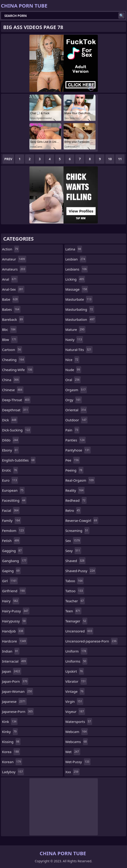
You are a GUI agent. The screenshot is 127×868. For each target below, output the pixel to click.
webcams (77, 742)
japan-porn (15, 681)
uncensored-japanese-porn (92, 641)
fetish (11, 541)
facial (11, 510)
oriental (76, 410)
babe (10, 299)
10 (110, 159)
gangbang (15, 561)
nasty (74, 340)
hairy (11, 601)
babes (11, 309)
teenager (76, 621)
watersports (79, 722)
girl (10, 581)
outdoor (76, 420)
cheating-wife (18, 370)
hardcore (15, 641)
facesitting (14, 500)
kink (10, 722)
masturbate (79, 299)
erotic (10, 470)
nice (73, 360)
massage (77, 289)
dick (10, 420)
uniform (76, 651)
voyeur (75, 711)
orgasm (76, 390)
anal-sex (13, 289)
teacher (75, 601)
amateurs (14, 269)
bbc (9, 329)
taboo (75, 581)
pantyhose (78, 450)
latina (74, 249)
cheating (14, 360)
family (12, 520)
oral (73, 380)
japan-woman (18, 691)
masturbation (81, 319)
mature (76, 329)
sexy (73, 551)
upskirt (75, 671)
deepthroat (16, 410)
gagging (12, 551)
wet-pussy (78, 762)
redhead (76, 500)
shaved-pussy (81, 571)
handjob (13, 631)
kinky (10, 732)
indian (11, 651)
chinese (13, 390)
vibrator (76, 681)
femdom (13, 531)
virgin (74, 701)
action (11, 249)
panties (76, 440)
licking (75, 279)
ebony (10, 450)
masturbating (80, 309)
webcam (77, 732)
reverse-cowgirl (82, 520)
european (13, 490)
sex (73, 541)
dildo (10, 440)
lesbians (77, 269)
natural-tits (79, 350)
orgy (74, 400)
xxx (73, 772)
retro (73, 510)
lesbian (76, 259)
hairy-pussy (16, 611)
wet (73, 752)
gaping (11, 571)
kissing (11, 742)
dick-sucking (17, 430)
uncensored (79, 631)
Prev (8, 159)
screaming (77, 531)
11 (120, 159)
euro (10, 480)
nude (73, 370)
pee (73, 460)
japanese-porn (18, 711)
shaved (76, 561)
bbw (10, 340)
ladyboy (13, 772)
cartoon (12, 350)
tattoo (75, 591)
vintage (75, 691)
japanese (14, 701)
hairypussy (14, 621)
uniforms (76, 661)
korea (11, 752)
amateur (14, 259)
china (11, 380)
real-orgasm (80, 480)
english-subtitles (19, 460)
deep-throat (16, 400)
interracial (15, 661)
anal (10, 279)
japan (12, 671)
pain (72, 430)
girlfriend (14, 591)
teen (74, 611)
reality (75, 490)
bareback (13, 319)
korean (12, 762)
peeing (74, 470)
